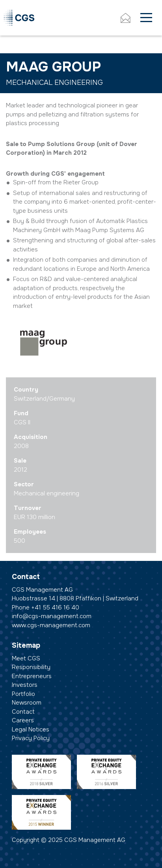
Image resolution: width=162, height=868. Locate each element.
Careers (23, 720)
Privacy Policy (31, 738)
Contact (23, 712)
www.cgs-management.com (51, 625)
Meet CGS (26, 658)
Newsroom (27, 703)
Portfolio (23, 694)
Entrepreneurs (32, 676)
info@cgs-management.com (52, 616)
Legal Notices (31, 729)
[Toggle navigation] (146, 18)
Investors (25, 685)
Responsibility (31, 667)
